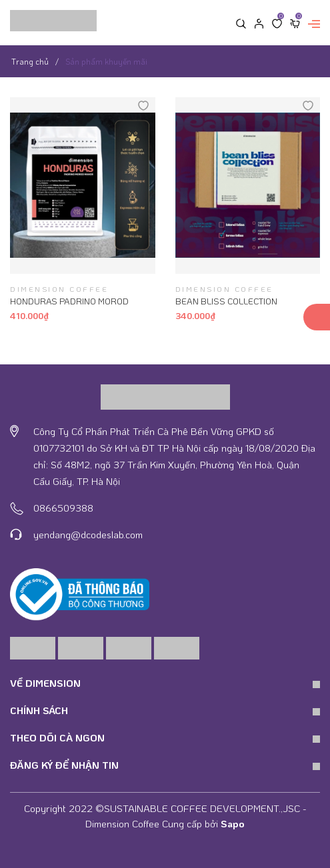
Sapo (233, 823)
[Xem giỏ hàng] (295, 23)
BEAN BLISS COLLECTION (226, 301)
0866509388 (63, 508)
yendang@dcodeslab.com (88, 534)
